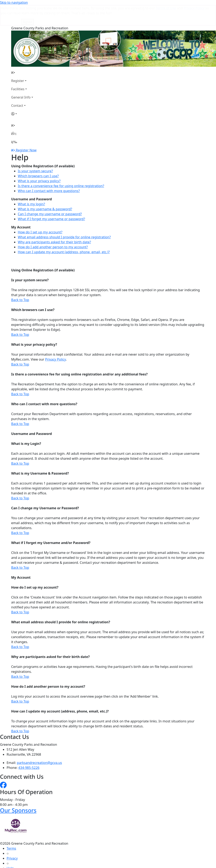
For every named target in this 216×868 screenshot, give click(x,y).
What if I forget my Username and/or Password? (51, 522)
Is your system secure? (35, 150)
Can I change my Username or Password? (45, 487)
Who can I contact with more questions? (49, 170)
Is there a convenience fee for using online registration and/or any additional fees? (79, 354)
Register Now (26, 129)
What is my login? (31, 183)
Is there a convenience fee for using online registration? (61, 165)
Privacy (12, 838)
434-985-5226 (29, 747)
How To (12, 857)
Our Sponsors (18, 790)
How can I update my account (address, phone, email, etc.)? (64, 231)
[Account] (22, 93)
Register (18, 60)
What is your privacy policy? (39, 160)
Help (10, 848)
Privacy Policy (55, 339)
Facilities (18, 68)
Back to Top (20, 279)
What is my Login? (26, 423)
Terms (11, 828)
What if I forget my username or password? (51, 198)
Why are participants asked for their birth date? (54, 221)
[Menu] (14, 121)
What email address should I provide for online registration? (64, 216)
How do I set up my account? (40, 211)
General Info (21, 77)
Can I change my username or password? (50, 193)
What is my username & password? (45, 188)
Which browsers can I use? (38, 155)
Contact (17, 85)
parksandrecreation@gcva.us (40, 742)
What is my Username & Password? (40, 453)
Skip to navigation (14, 2)
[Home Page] (22, 52)
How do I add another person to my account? (53, 226)
